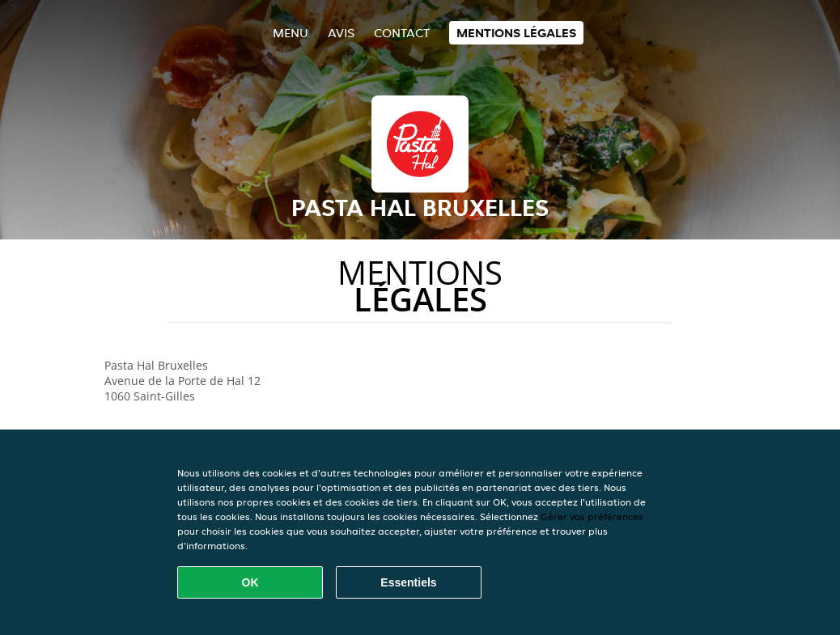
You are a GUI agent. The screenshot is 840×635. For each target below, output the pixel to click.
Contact (402, 33)
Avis (341, 33)
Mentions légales (516, 33)
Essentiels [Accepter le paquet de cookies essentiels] (408, 582)
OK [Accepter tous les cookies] (250, 582)
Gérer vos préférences (592, 516)
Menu (291, 33)
